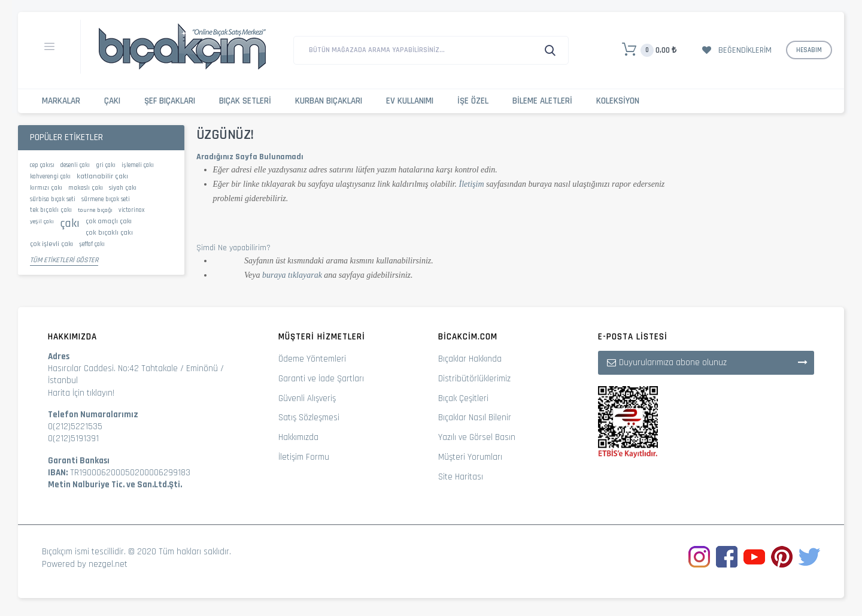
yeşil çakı (42, 221)
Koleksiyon (618, 101)
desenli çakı (75, 165)
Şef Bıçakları (170, 101)
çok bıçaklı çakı (109, 233)
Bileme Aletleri (542, 101)
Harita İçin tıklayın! (81, 393)
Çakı (112, 101)
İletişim (472, 184)
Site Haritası (461, 477)
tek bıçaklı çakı (51, 210)
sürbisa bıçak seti (53, 199)
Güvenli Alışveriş (307, 398)
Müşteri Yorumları (470, 457)
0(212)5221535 (75, 427)
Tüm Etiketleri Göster (64, 260)
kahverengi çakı (50, 177)
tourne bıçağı (95, 210)
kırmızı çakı (46, 188)
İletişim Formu (304, 457)
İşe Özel (473, 101)
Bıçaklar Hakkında (470, 359)
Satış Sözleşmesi (309, 418)
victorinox (132, 210)
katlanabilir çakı (102, 176)
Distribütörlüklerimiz (474, 379)
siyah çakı (123, 188)
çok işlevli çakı (51, 244)
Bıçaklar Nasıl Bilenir (475, 418)
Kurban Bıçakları (329, 101)
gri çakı (106, 165)
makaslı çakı (86, 188)
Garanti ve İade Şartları (321, 379)
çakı (70, 223)
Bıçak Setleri (245, 101)
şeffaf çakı (92, 244)
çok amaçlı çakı (109, 221)
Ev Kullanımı (410, 101)
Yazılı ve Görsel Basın (477, 437)
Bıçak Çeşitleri (463, 398)
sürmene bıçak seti (106, 199)
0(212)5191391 (73, 439)
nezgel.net (108, 564)
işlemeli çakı (138, 165)
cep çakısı (42, 165)
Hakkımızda (298, 437)
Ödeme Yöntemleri (312, 359)
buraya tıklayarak (292, 275)
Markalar (61, 101)
